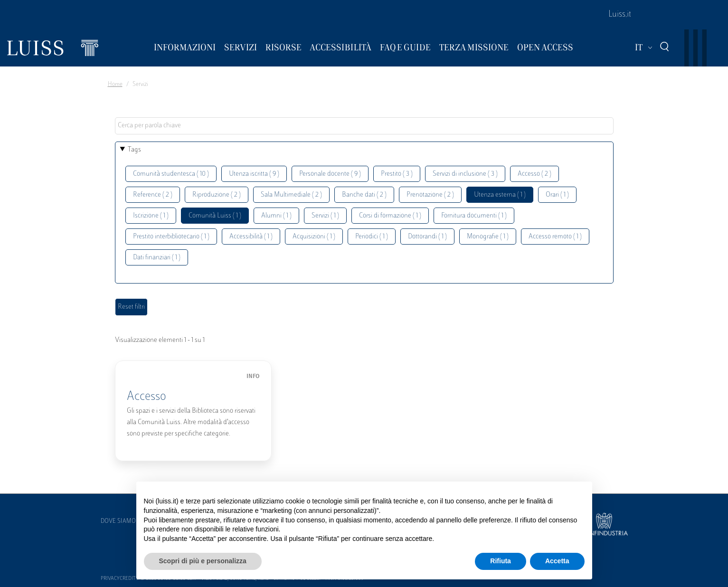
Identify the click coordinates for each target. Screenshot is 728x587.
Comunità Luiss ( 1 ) (215, 216)
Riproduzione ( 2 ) (217, 195)
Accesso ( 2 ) (534, 174)
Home (115, 85)
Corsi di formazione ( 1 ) (390, 216)
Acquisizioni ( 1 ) (314, 237)
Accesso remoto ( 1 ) (555, 237)
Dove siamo (118, 521)
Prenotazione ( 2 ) (430, 195)
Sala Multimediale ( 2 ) (291, 195)
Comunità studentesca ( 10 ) (171, 174)
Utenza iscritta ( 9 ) (254, 174)
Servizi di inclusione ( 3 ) (465, 174)
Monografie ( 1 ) (488, 237)
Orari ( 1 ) (557, 195)
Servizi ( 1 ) (325, 216)
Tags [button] (134, 150)
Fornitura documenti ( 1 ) (474, 216)
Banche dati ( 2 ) (364, 195)
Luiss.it (620, 15)
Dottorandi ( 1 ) (427, 237)
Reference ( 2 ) (153, 195)
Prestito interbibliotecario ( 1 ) (171, 237)
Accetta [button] (557, 561)
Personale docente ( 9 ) (330, 174)
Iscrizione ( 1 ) (151, 216)
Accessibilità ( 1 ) (251, 237)
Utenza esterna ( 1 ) (500, 195)
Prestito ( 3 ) (397, 174)
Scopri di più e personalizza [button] (203, 561)
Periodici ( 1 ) (372, 237)
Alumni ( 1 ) (276, 216)
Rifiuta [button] (501, 561)
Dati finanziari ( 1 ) (157, 258)
